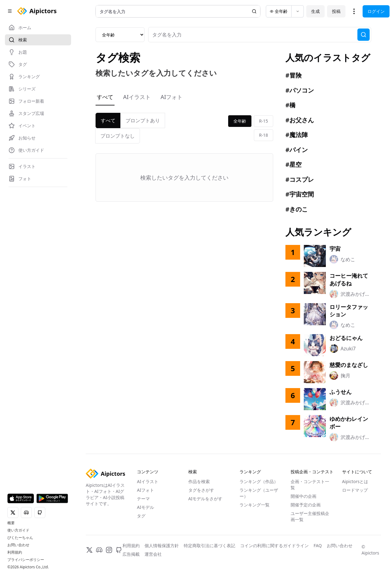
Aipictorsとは (355, 481)
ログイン (376, 11)
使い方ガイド (18, 530)
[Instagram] (109, 550)
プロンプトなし (118, 136)
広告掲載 (131, 554)
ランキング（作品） (259, 481)
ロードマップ (355, 490)
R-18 (264, 135)
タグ (141, 516)
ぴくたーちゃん (20, 538)
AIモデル (145, 507)
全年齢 (240, 121)
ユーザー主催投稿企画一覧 (310, 516)
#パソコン (300, 90)
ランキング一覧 (254, 505)
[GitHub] (119, 550)
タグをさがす (201, 490)
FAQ (318, 545)
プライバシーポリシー (26, 560)
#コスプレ (300, 179)
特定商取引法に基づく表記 (209, 545)
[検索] (364, 35)
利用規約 (15, 552)
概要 (11, 523)
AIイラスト (137, 97)
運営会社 (153, 554)
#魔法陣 (297, 135)
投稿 (336, 11)
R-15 (264, 121)
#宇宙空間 (300, 194)
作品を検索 (199, 481)
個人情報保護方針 (162, 545)
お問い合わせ (18, 545)
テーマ (143, 499)
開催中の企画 (303, 496)
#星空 (294, 164)
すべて (105, 97)
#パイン (297, 150)
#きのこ (297, 209)
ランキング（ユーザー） (259, 493)
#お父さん (300, 120)
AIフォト (171, 97)
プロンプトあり (143, 120)
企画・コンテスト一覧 (310, 484)
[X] (89, 550)
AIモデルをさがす (205, 499)
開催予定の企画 (306, 505)
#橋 (290, 105)
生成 (315, 11)
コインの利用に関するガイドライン (274, 545)
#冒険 (294, 75)
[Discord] (99, 550)
